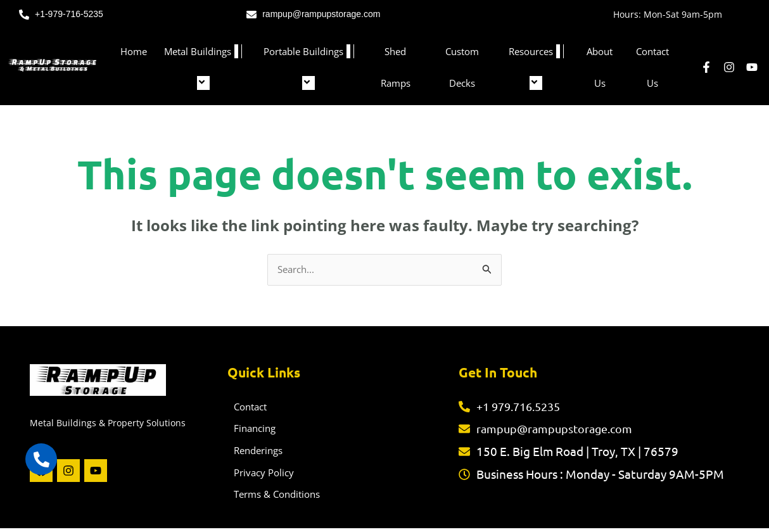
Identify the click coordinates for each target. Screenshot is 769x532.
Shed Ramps (396, 67)
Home (134, 51)
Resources (536, 67)
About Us (600, 67)
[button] (236, 51)
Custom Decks (462, 67)
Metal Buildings (203, 67)
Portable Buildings (309, 67)
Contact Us (652, 67)
